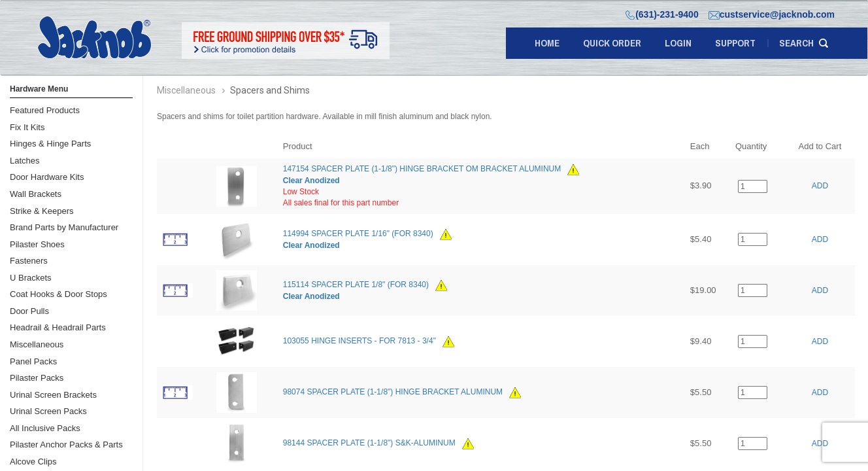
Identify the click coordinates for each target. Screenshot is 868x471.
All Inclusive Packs (45, 428)
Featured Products (45, 110)
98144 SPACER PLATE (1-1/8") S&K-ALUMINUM (369, 444)
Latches (25, 161)
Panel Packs (33, 361)
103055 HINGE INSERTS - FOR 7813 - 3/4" (359, 341)
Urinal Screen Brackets (53, 395)
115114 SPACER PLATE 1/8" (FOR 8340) (356, 285)
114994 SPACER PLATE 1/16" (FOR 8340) (358, 234)
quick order (612, 43)
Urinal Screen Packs (48, 411)
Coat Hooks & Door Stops (58, 294)
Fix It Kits (27, 127)
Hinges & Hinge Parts (50, 144)
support (735, 43)
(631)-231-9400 (662, 14)
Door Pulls (29, 311)
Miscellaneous (37, 344)
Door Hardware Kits (47, 177)
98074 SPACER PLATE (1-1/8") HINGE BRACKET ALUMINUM (393, 392)
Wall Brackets (36, 194)
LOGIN (678, 43)
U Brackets (31, 278)
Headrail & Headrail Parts (58, 327)
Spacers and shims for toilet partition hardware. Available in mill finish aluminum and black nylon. (325, 116)
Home (547, 43)
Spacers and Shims (270, 90)
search (796, 43)
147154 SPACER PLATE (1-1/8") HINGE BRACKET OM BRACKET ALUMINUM (422, 169)
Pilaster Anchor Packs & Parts (66, 445)
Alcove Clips (33, 462)
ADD (820, 186)
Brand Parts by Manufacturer (64, 227)
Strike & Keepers (42, 211)
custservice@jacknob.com (772, 14)
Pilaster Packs (37, 378)
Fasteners (29, 261)
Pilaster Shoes (37, 244)
